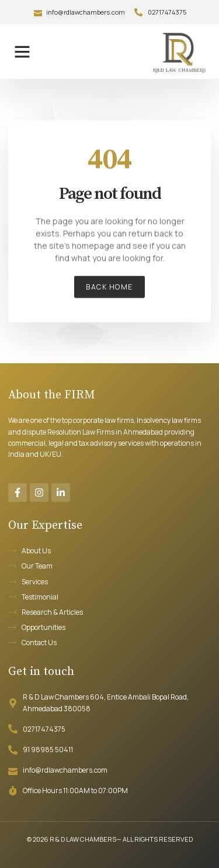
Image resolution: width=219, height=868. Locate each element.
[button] (22, 51)
